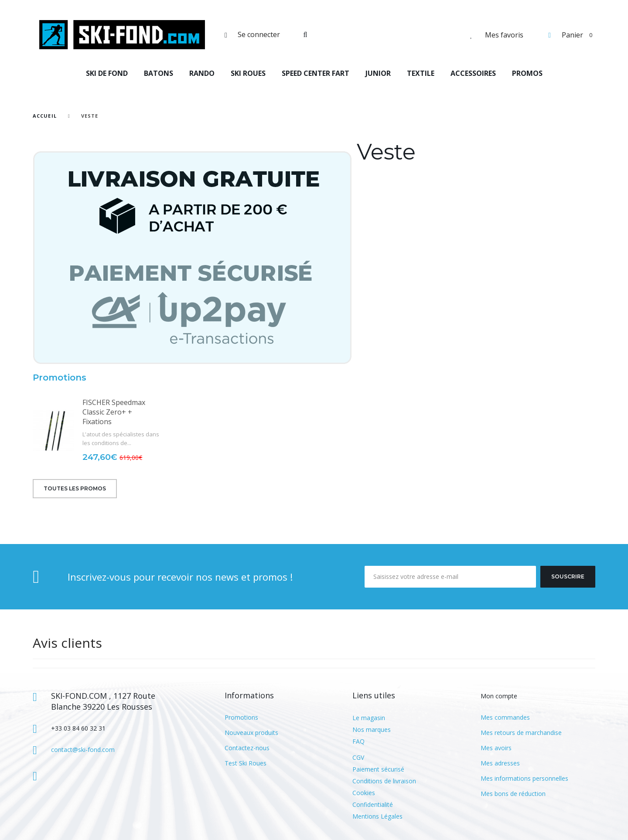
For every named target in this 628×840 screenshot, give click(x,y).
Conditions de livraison (384, 781)
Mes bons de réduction (513, 794)
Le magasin (369, 718)
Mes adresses (500, 763)
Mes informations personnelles (524, 778)
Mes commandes (505, 717)
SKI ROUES (248, 73)
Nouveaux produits (251, 733)
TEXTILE (421, 73)
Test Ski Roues (246, 763)
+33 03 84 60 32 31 (78, 728)
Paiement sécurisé (378, 769)
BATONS (159, 73)
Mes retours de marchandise (521, 733)
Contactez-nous (247, 748)
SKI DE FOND (107, 73)
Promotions (60, 377)
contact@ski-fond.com (83, 750)
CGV (358, 757)
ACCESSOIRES (473, 73)
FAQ (358, 741)
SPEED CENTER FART (316, 73)
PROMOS (527, 73)
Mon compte (499, 696)
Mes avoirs (496, 748)
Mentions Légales (377, 816)
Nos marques (372, 729)
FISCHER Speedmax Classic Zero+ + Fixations (114, 412)
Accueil (45, 116)
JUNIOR (378, 73)
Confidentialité (373, 804)
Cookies (364, 793)
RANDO (202, 73)
